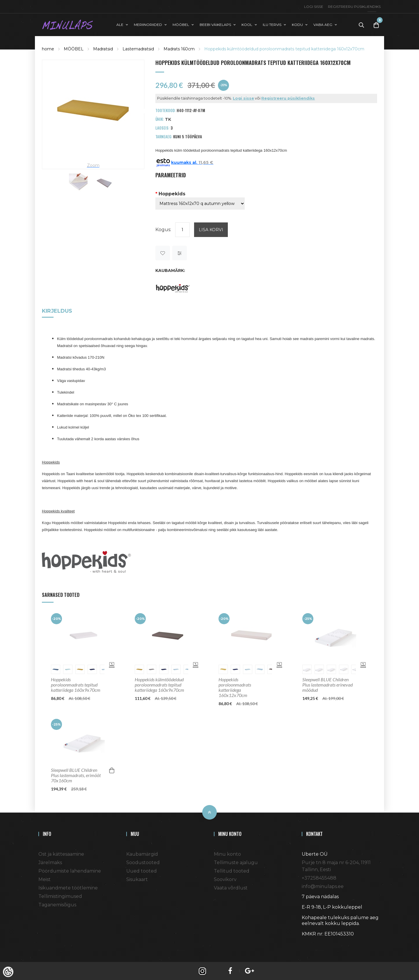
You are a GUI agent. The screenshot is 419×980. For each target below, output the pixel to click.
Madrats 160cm (179, 48)
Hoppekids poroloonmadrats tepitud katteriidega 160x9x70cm (76, 684)
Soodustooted (143, 862)
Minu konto (227, 853)
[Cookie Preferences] (8, 972)
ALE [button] (120, 24)
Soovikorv (225, 879)
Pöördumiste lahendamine (70, 870)
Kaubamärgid (142, 853)
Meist (45, 879)
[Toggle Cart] (376, 25)
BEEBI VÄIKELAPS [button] (215, 24)
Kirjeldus (57, 311)
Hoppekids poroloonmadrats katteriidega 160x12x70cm (235, 687)
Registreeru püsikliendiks (354, 7)
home (48, 48)
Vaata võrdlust (231, 887)
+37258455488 (319, 877)
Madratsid (103, 48)
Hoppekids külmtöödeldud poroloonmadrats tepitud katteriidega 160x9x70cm (159, 684)
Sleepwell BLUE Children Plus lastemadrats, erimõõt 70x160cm (76, 775)
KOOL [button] (247, 24)
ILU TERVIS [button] (272, 24)
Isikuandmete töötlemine (68, 887)
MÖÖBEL (74, 48)
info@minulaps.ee (323, 886)
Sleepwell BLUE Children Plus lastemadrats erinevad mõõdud (327, 684)
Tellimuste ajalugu (236, 862)
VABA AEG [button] (323, 24)
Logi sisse (314, 7)
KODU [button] (297, 24)
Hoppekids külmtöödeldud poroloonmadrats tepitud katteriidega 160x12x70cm (284, 48)
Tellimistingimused (60, 896)
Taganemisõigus (57, 904)
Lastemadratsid (138, 48)
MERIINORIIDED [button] (148, 24)
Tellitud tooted (232, 870)
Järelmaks (50, 862)
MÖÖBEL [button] (181, 24)
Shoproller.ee (312, 944)
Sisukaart (137, 879)
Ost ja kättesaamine (61, 853)
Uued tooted (142, 870)
